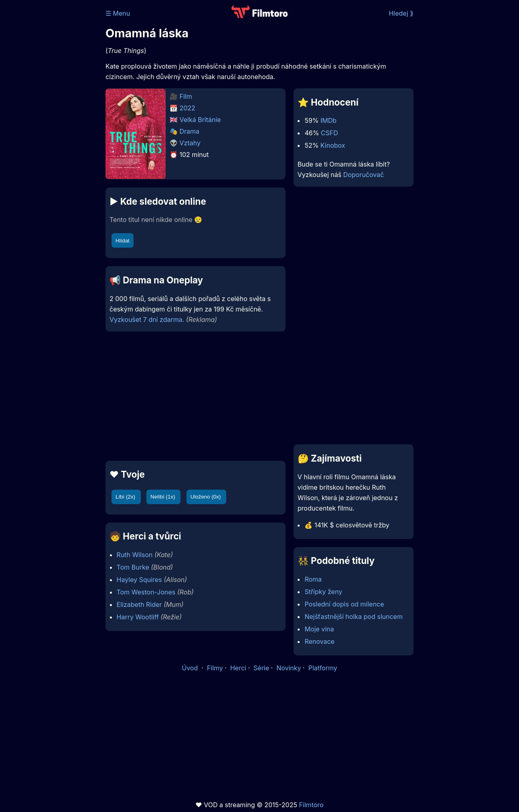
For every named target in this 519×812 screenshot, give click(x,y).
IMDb (328, 120)
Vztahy (190, 143)
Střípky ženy (323, 592)
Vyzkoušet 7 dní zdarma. (147, 320)
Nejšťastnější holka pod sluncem (354, 617)
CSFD (329, 133)
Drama (190, 131)
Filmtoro (311, 805)
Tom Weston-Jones (146, 592)
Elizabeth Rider (139, 604)
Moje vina (319, 629)
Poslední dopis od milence (344, 604)
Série (261, 668)
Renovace (319, 641)
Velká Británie (200, 120)
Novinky (289, 668)
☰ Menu (118, 13)
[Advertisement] (196, 396)
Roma (313, 579)
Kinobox (333, 145)
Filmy (215, 668)
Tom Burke (133, 567)
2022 (188, 108)
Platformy (323, 668)
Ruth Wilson (135, 555)
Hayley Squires (139, 580)
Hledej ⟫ (401, 13)
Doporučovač (364, 175)
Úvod (191, 668)
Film (186, 96)
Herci (238, 668)
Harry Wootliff (138, 617)
